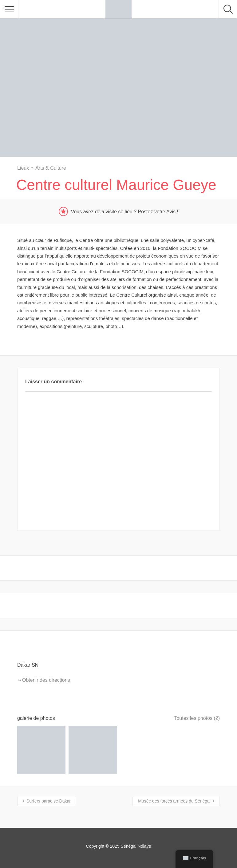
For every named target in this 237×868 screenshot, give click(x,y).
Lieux (23, 168)
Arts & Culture (51, 168)
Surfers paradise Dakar (49, 801)
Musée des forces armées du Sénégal (174, 801)
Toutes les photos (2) (197, 718)
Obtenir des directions (46, 680)
